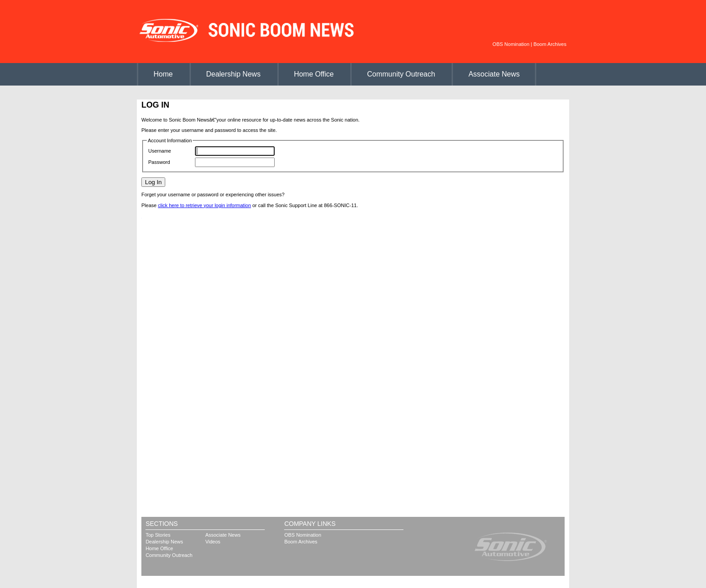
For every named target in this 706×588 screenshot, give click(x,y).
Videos (213, 542)
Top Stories (158, 535)
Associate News (494, 74)
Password (159, 162)
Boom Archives (550, 44)
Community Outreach (401, 74)
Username (160, 151)
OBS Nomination (511, 44)
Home (163, 74)
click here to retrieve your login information (205, 205)
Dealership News (233, 74)
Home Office (314, 74)
